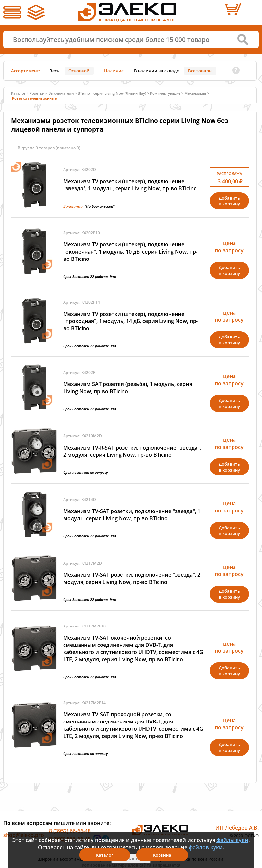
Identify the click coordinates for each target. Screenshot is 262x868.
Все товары (200, 71)
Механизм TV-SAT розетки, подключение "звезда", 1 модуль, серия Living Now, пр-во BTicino (132, 515)
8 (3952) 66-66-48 (70, 831)
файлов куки (206, 847)
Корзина (162, 855)
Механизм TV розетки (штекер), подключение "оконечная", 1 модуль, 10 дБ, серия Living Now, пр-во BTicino (130, 252)
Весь (54, 71)
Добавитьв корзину (229, 201)
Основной (79, 71)
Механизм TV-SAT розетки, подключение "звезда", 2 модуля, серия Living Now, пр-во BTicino (132, 578)
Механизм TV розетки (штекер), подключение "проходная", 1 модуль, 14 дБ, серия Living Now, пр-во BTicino (131, 321)
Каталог (18, 93)
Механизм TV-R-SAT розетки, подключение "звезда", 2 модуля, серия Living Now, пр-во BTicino (132, 451)
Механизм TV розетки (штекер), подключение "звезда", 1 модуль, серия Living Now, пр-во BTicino (130, 185)
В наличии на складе (156, 71)
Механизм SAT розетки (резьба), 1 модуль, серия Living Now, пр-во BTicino (128, 388)
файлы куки (232, 840)
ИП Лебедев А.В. (237, 828)
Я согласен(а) (131, 858)
